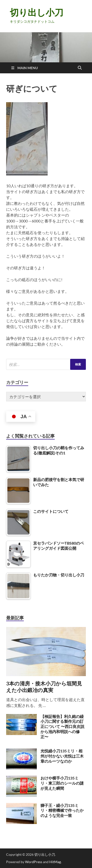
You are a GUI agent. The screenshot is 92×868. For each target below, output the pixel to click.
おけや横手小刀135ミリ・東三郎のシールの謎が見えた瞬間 (62, 783)
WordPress (34, 862)
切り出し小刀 (37, 12)
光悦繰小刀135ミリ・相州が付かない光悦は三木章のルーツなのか (62, 756)
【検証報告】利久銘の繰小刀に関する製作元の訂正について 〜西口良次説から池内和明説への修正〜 (62, 726)
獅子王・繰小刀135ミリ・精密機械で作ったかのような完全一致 (62, 810)
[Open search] (80, 68)
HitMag (55, 862)
